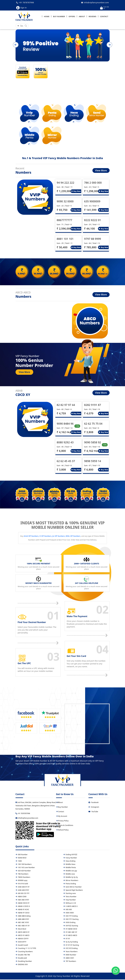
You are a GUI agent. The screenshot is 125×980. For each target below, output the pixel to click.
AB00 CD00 (21, 897)
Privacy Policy (62, 821)
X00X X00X (69, 913)
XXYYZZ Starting (71, 926)
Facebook (94, 803)
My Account (62, 817)
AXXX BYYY (21, 942)
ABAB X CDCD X (23, 907)
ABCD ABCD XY (22, 933)
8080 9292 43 (65, 443)
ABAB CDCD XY (22, 904)
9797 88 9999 (93, 239)
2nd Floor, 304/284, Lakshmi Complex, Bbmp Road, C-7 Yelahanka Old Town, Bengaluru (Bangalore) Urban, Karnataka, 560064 (37, 806)
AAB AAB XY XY (22, 887)
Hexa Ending (69, 862)
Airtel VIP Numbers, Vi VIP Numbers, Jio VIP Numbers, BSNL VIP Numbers (52, 537)
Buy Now (76, 192)
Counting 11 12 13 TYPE (26, 949)
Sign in (21, 8)
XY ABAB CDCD (70, 929)
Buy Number (59, 17)
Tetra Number (70, 897)
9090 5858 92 (93, 443)
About (82, 17)
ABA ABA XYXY (22, 900)
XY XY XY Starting (71, 946)
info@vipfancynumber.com (95, 2)
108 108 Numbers (24, 865)
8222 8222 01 (93, 221)
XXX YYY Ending (70, 916)
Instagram (94, 808)
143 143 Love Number (25, 868)
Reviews (92, 17)
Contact (104, 17)
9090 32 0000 (65, 202)
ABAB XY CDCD (22, 913)
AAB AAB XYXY (22, 891)
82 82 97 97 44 (66, 405)
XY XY (67, 939)
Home (47, 17)
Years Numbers (70, 952)
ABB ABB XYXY (22, 920)
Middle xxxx (69, 874)
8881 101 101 (65, 239)
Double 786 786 (23, 955)
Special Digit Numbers (73, 891)
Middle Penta (70, 868)
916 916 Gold (22, 884)
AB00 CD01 (69, 959)
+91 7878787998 (25, 2)
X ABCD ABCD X (70, 907)
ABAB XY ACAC (22, 910)
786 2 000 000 (93, 183)
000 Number (22, 855)
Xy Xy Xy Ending (71, 942)
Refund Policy (62, 830)
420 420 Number (23, 871)
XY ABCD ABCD (70, 936)
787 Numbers (70, 962)
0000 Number (70, 955)
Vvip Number (70, 900)
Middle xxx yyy (70, 871)
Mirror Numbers (71, 881)
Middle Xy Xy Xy (71, 878)
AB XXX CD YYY (22, 894)
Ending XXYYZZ (70, 855)
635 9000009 (92, 202)
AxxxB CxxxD (22, 946)
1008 (19, 862)
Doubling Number (24, 962)
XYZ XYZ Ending (70, 949)
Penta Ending (70, 884)
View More (101, 171)
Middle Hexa (69, 865)
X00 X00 (67, 910)
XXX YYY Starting (71, 920)
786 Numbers (22, 874)
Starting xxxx (70, 894)
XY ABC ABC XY (70, 933)
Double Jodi (21, 959)
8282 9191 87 (93, 405)
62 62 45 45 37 (66, 462)
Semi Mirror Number (72, 887)
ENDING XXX (22, 965)
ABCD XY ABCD (22, 936)
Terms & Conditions (65, 826)
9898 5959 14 (93, 462)
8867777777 (64, 221)
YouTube (93, 812)
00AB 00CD (21, 858)
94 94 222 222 (66, 183)
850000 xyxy (21, 881)
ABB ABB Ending (23, 916)
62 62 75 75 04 (93, 424)
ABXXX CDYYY (22, 939)
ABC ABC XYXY (22, 923)
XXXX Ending (69, 923)
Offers (72, 17)
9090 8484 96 (65, 424)
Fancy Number (70, 858)
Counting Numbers (24, 952)
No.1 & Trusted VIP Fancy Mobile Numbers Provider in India (62, 159)
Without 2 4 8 (70, 904)
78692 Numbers (23, 878)
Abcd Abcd (21, 929)
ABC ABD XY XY (23, 926)
